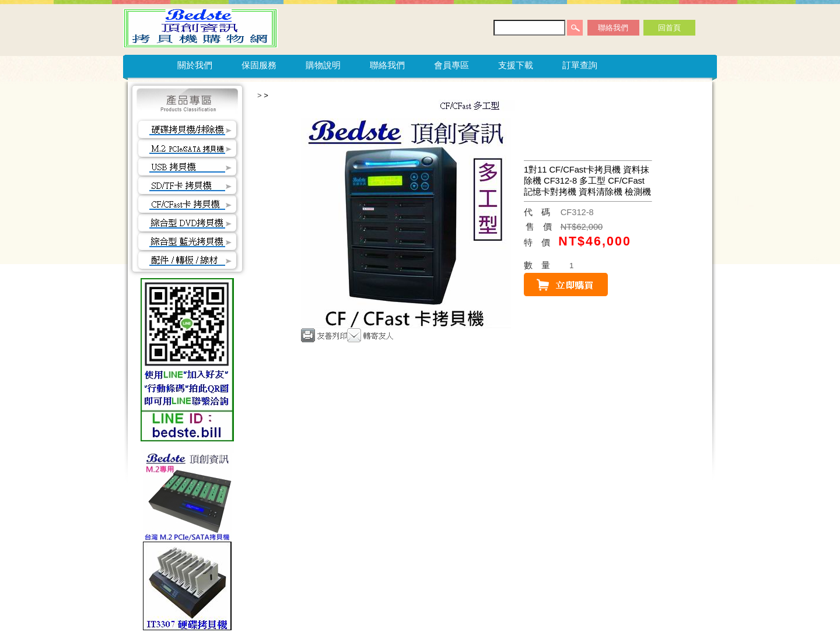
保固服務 (259, 65)
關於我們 (195, 65)
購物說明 (323, 65)
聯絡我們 (613, 28)
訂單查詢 (580, 65)
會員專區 (452, 65)
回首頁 (669, 28)
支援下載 (516, 65)
